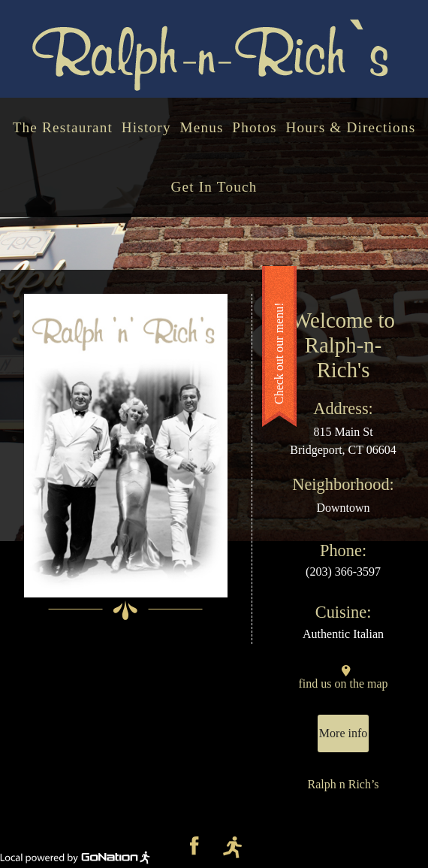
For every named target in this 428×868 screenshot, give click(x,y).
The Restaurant (63, 127)
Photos (254, 127)
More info (343, 733)
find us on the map (344, 684)
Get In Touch (214, 187)
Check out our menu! (279, 354)
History (146, 127)
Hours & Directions (350, 127)
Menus (201, 127)
